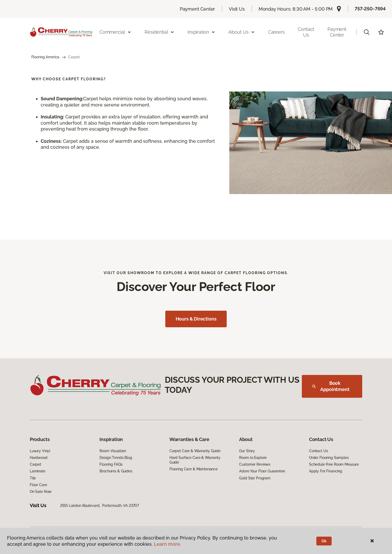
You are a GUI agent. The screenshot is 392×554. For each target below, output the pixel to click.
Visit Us (237, 9)
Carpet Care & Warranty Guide (195, 451)
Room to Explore (253, 458)
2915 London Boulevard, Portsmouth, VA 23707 (99, 506)
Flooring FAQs (111, 464)
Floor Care (38, 485)
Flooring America (45, 57)
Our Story (247, 451)
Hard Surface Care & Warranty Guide (195, 460)
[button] (367, 32)
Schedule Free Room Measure (334, 464)
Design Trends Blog (116, 458)
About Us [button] (242, 32)
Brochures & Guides (116, 471)
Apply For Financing (326, 471)
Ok (324, 541)
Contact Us (306, 32)
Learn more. (168, 544)
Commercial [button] (115, 32)
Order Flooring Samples (329, 458)
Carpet (35, 464)
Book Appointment (331, 386)
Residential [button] (159, 32)
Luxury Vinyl (40, 451)
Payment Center (197, 9)
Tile (33, 478)
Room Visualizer (113, 451)
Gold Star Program (255, 478)
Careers (276, 32)
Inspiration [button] (201, 32)
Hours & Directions (196, 319)
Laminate (38, 471)
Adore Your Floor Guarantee (262, 471)
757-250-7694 (370, 9)
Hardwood (39, 458)
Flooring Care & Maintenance (194, 469)
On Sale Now (41, 492)
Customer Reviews (255, 464)
